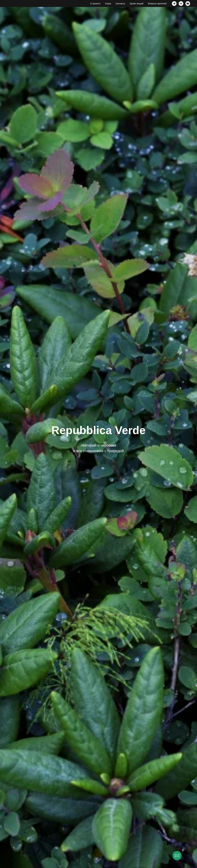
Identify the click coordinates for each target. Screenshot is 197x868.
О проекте (95, 4)
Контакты (120, 4)
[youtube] (188, 4)
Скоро (108, 4)
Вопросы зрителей (157, 4)
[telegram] (174, 4)
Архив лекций (137, 4)
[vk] (181, 4)
